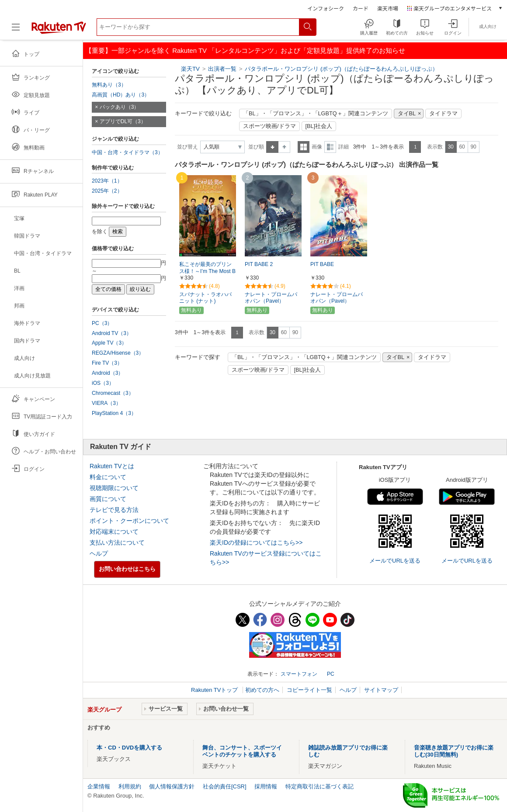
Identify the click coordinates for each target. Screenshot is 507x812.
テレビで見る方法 (114, 510)
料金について (108, 477)
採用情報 (266, 786)
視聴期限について (114, 488)
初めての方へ (262, 690)
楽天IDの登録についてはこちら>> (256, 542)
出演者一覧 (222, 69)
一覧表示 (304, 147)
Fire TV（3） (107, 363)
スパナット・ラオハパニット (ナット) (205, 298)
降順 (284, 147)
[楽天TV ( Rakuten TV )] (59, 30)
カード (361, 8)
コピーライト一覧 (309, 690)
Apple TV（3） (109, 343)
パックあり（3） (120, 107)
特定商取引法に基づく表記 (319, 786)
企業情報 (99, 786)
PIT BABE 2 (259, 264)
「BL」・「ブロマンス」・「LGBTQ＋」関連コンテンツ (316, 114)
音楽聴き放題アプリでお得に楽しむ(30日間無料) (454, 751)
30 (450, 147)
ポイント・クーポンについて (129, 521)
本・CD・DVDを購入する (129, 748)
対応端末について (114, 532)
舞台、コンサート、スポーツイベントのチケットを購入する (242, 751)
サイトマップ (381, 690)
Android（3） (108, 373)
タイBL (407, 114)
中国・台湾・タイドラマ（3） (127, 152)
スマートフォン (299, 674)
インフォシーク (326, 8)
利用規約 (130, 786)
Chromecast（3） (113, 393)
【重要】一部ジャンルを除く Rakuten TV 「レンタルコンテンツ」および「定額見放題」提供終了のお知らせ (245, 50)
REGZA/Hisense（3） (118, 353)
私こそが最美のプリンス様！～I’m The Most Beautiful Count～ (207, 272)
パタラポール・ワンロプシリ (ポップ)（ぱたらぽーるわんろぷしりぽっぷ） (341, 69)
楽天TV (190, 69)
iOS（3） (103, 383)
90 (473, 147)
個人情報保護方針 (172, 786)
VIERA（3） (106, 403)
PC (331, 674)
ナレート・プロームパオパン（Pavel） (271, 298)
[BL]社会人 (319, 126)
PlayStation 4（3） (114, 413)
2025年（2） (107, 191)
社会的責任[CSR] (225, 786)
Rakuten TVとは (112, 466)
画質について (108, 499)
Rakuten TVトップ (215, 690)
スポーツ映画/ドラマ (269, 126)
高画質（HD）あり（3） (121, 95)
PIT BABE (322, 264)
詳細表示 (330, 147)
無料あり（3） (109, 85)
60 (462, 147)
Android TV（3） (112, 333)
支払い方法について (117, 542)
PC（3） (102, 323)
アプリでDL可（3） (123, 121)
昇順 (272, 147)
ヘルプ (99, 553)
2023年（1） (107, 181)
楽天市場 (388, 8)
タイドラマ (443, 114)
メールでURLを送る (395, 561)
